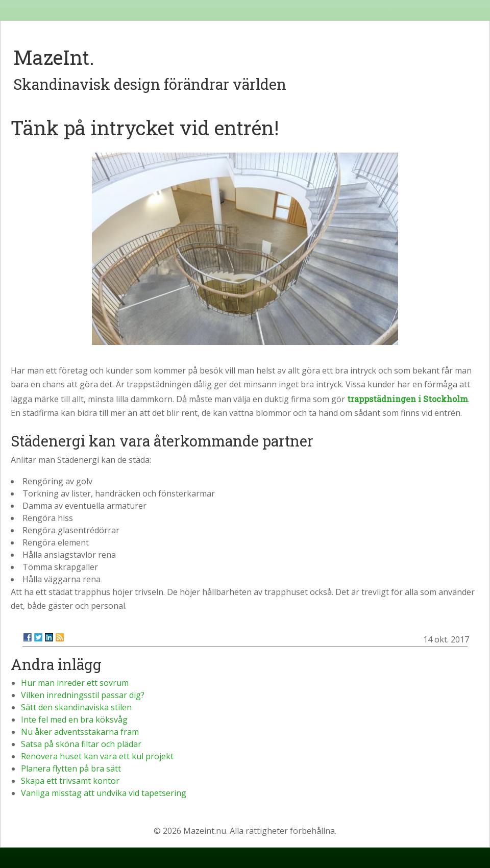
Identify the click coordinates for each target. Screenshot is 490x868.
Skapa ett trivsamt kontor (70, 781)
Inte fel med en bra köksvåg (74, 720)
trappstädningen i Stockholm (408, 399)
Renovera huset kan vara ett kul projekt (97, 756)
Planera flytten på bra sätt (71, 768)
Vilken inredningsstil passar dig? (83, 695)
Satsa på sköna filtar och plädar (81, 744)
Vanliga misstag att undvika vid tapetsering (104, 793)
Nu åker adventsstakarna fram (80, 732)
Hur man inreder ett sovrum (75, 683)
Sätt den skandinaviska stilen (76, 707)
